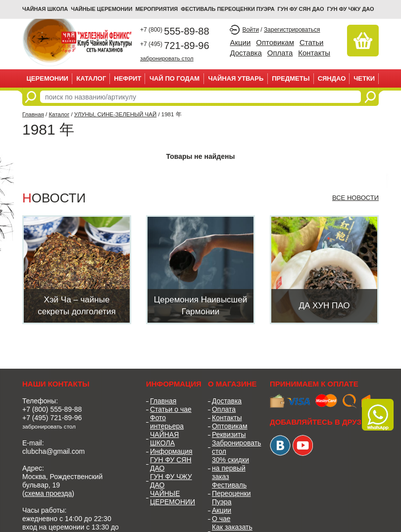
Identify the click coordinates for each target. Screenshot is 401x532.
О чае (221, 519)
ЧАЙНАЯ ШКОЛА (164, 439)
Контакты (314, 53)
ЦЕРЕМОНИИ (47, 78)
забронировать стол (167, 58)
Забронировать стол (233, 447)
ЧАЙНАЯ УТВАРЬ (236, 78)
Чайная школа (45, 9)
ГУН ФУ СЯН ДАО (301, 9)
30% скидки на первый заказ (230, 468)
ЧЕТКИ (364, 78)
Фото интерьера (167, 422)
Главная (33, 114)
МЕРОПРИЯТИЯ (156, 9)
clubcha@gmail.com (53, 451)
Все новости (355, 198)
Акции (240, 42)
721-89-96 (175, 46)
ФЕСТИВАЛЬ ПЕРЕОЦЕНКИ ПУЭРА (227, 9)
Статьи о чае (171, 409)
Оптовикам (275, 42)
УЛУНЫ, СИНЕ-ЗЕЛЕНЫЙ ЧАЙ (115, 114)
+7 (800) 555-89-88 (52, 409)
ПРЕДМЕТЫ (291, 78)
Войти (251, 30)
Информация (171, 451)
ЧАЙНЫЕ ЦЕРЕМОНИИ (101, 9)
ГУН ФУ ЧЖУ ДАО (351, 9)
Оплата (280, 53)
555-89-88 (175, 31)
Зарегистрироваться (292, 30)
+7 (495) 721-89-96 (52, 418)
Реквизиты (229, 435)
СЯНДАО (332, 78)
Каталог (91, 78)
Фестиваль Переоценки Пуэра (231, 493)
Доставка (246, 53)
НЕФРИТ (127, 78)
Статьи (312, 42)
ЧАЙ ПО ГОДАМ (175, 78)
